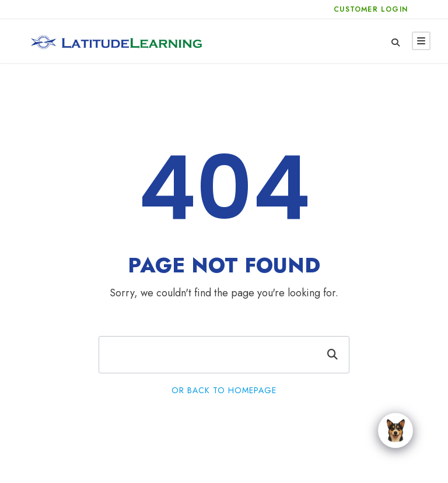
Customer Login (371, 9)
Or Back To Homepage (224, 390)
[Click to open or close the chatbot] (395, 430)
